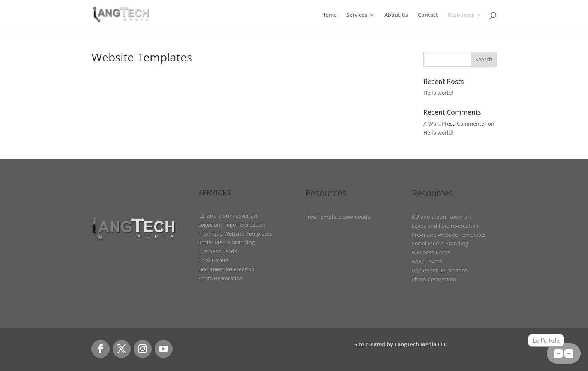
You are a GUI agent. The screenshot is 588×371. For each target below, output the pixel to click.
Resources (461, 15)
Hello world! (438, 93)
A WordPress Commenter (455, 123)
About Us (396, 15)
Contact (428, 15)
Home (329, 15)
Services (357, 15)
